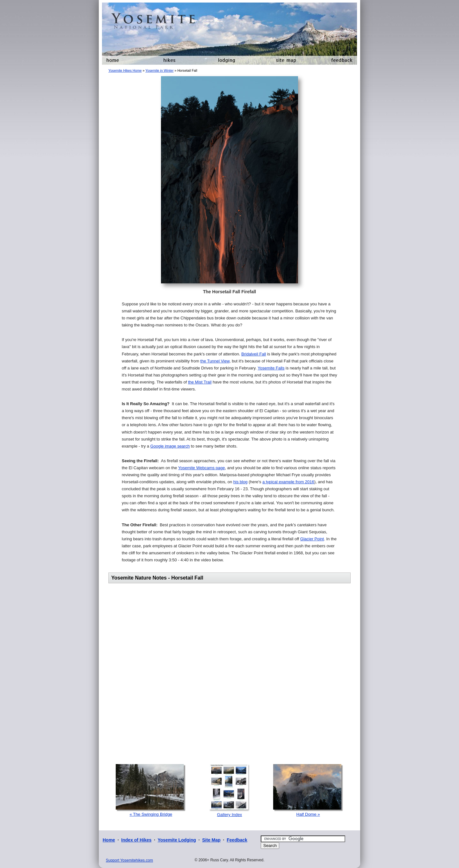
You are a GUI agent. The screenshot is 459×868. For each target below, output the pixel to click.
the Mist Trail (200, 382)
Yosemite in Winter (159, 70)
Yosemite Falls (271, 368)
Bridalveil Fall (254, 354)
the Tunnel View (215, 361)
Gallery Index (230, 815)
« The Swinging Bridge (151, 814)
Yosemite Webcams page (202, 468)
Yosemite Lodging (177, 840)
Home (109, 840)
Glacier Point (312, 539)
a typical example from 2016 (288, 482)
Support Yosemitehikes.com (129, 860)
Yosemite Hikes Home (125, 70)
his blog (240, 482)
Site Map (211, 840)
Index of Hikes (136, 840)
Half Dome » (308, 814)
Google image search (170, 446)
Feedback (237, 840)
